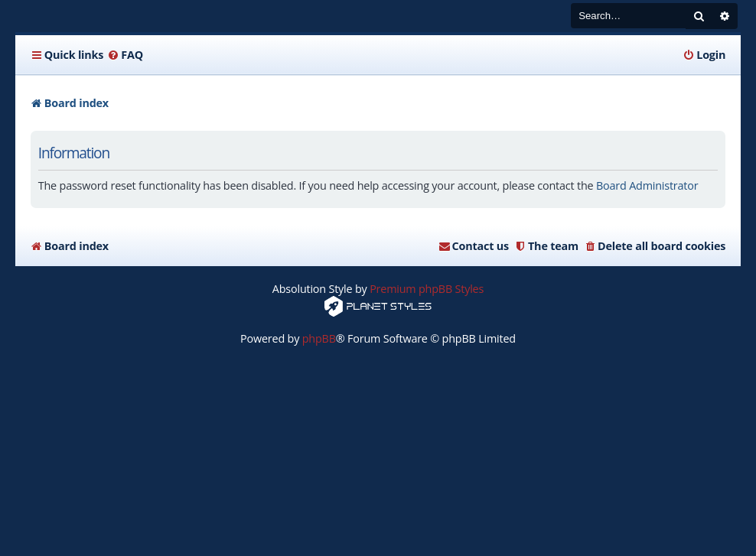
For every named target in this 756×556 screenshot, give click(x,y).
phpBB (319, 338)
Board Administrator (647, 185)
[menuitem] (125, 55)
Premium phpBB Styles (427, 289)
